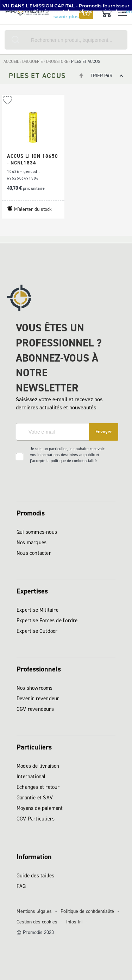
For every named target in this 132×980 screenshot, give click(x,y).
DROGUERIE (33, 61)
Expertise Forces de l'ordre (47, 621)
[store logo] (29, 14)
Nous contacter (34, 553)
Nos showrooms (35, 688)
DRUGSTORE (58, 61)
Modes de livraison (38, 766)
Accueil (12, 61)
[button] (8, 100)
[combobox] (66, 40)
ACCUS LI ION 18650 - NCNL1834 (33, 160)
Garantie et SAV (35, 798)
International (31, 777)
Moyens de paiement (40, 808)
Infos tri (74, 922)
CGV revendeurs (35, 709)
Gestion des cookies (37, 922)
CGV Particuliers (36, 819)
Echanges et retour (38, 787)
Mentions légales (34, 911)
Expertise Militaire (37, 610)
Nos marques (32, 543)
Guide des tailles (35, 876)
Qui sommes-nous (37, 532)
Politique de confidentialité (87, 911)
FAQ (21, 886)
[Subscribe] (104, 432)
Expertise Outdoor (37, 631)
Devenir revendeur (38, 699)
